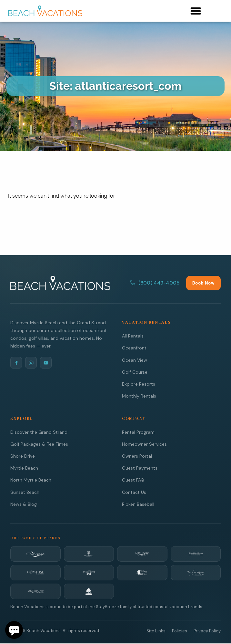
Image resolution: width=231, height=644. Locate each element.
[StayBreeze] (35, 554)
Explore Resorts (139, 384)
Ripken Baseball (138, 504)
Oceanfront (134, 348)
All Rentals (133, 336)
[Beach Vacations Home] (60, 283)
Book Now (203, 283)
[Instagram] (31, 363)
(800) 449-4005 (155, 283)
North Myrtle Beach (31, 480)
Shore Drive (23, 456)
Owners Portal (137, 456)
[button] (196, 11)
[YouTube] (46, 363)
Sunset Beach (25, 492)
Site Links (156, 631)
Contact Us (134, 492)
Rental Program (138, 432)
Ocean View (135, 360)
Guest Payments (140, 468)
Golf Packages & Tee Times (39, 444)
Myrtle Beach (24, 468)
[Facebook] (16, 363)
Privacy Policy (207, 631)
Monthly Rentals (139, 396)
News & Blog (24, 504)
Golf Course (135, 372)
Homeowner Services (144, 444)
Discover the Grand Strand (39, 432)
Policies (180, 631)
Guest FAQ (133, 480)
